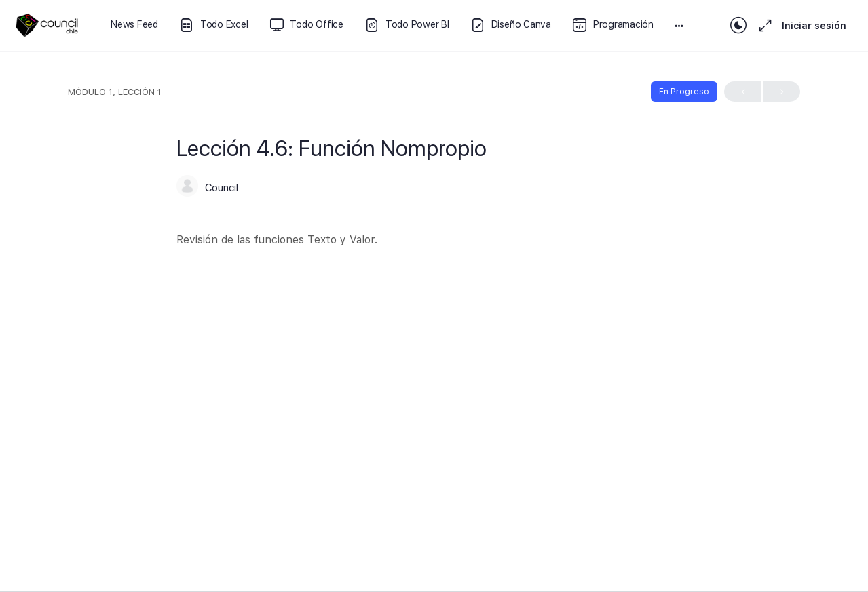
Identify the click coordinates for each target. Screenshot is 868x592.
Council (222, 188)
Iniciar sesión (814, 26)
